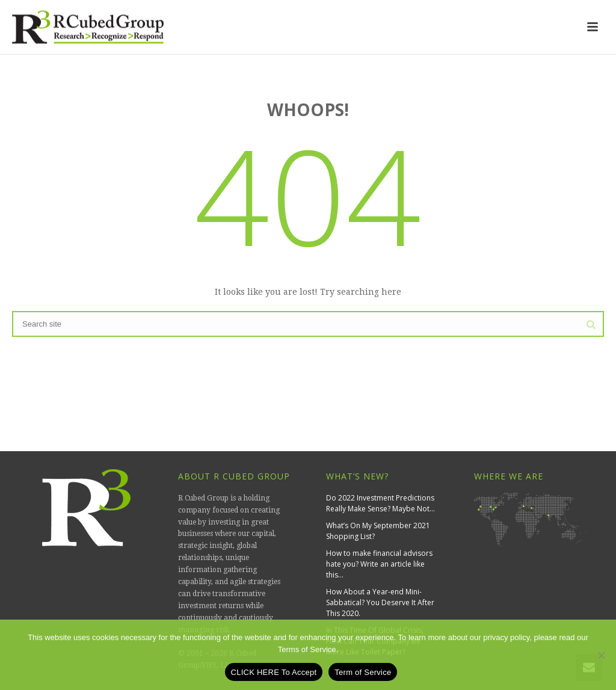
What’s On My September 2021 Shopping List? (378, 531)
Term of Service (363, 672)
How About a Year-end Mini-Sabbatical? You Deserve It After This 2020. (380, 602)
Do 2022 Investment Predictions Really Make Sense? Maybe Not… (380, 503)
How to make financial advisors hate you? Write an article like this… (379, 564)
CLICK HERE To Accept (274, 672)
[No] (601, 655)
